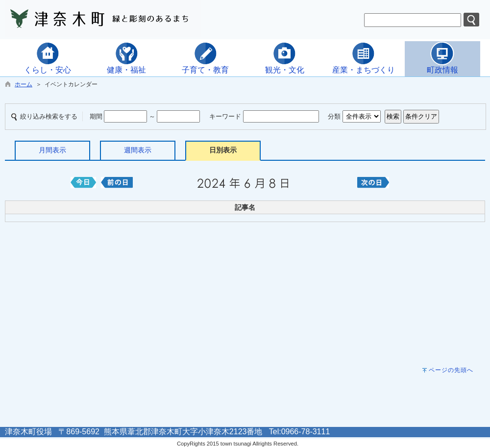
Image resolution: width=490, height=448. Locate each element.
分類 (334, 116)
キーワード (225, 116)
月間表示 (52, 150)
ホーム (24, 84)
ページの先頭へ (451, 370)
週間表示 (138, 150)
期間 (96, 116)
